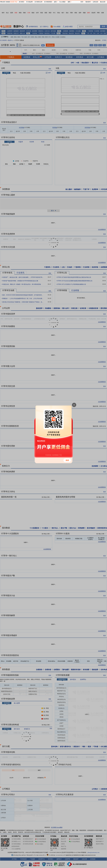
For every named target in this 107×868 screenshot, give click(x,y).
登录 (82, 2)
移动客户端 (13, 2)
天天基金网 (29, 2)
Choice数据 (62, 2)
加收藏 (8, 2)
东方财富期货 (48, 2)
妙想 (55, 2)
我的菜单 (88, 2)
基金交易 (103, 2)
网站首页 (3, 2)
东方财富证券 (38, 2)
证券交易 (95, 2)
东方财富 (21, 2)
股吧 (69, 2)
